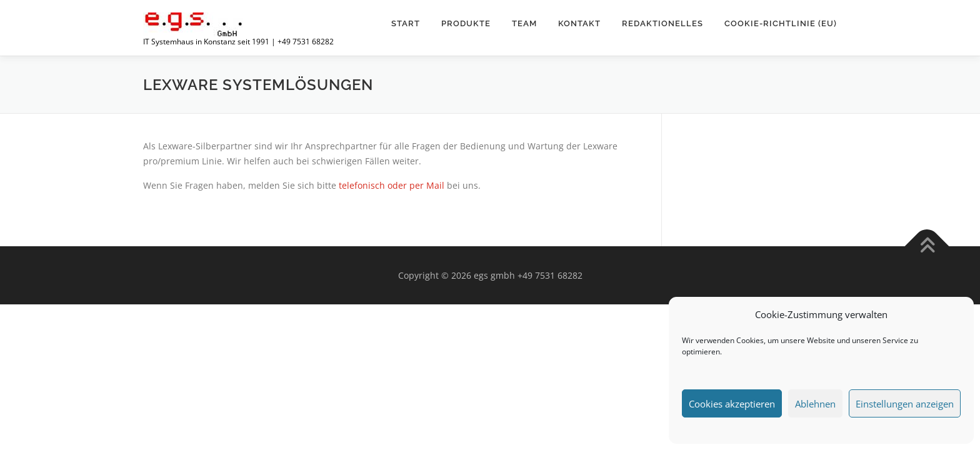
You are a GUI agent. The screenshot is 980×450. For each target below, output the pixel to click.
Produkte (466, 23)
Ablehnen (815, 404)
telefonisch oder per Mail (392, 185)
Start (406, 23)
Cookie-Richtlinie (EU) (781, 23)
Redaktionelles (662, 23)
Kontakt (579, 23)
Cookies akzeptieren (732, 404)
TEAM (524, 23)
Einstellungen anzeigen (905, 404)
